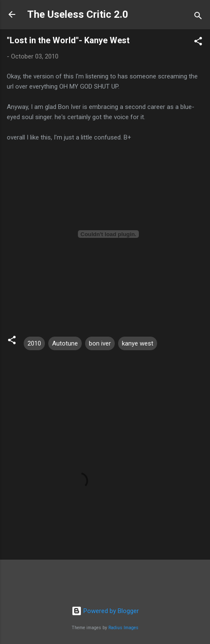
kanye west (138, 343)
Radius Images (123, 628)
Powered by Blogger (105, 611)
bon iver (100, 343)
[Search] (198, 17)
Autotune (65, 343)
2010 (34, 343)
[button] (198, 43)
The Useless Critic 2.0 (78, 14)
